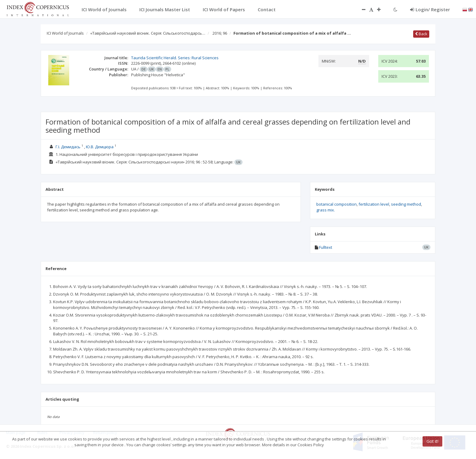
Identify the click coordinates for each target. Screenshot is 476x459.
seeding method (406, 204)
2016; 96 (220, 33)
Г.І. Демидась (68, 147)
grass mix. (326, 210)
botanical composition (337, 204)
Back (421, 34)
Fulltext (326, 247)
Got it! (432, 441)
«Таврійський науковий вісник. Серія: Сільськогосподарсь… (148, 33)
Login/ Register (430, 9)
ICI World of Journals (65, 33)
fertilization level (374, 204)
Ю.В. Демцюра (100, 147)
